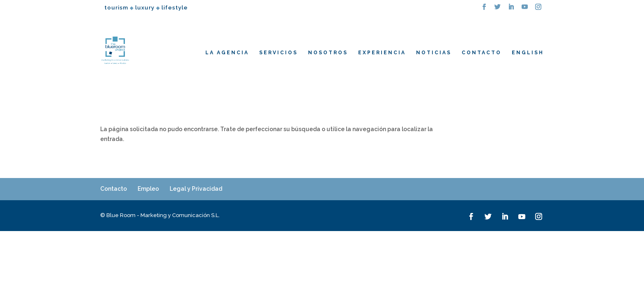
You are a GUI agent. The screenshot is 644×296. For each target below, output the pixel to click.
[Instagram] (538, 9)
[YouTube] (525, 9)
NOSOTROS (328, 53)
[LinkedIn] (511, 9)
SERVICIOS (278, 53)
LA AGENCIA (227, 53)
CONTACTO (482, 53)
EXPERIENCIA (382, 53)
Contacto (114, 189)
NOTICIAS (434, 53)
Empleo (148, 189)
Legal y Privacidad (196, 189)
